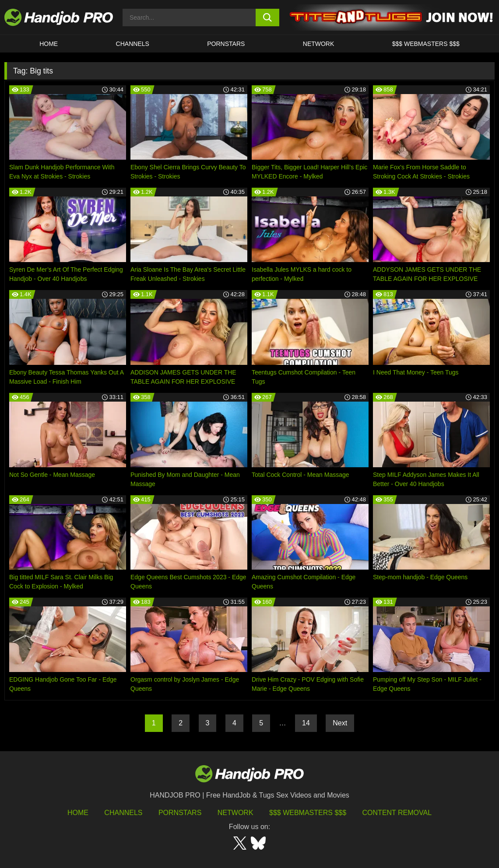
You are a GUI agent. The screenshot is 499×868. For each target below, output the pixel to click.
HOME (49, 44)
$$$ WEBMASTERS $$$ (426, 44)
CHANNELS (133, 44)
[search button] (267, 17)
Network (319, 44)
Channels (123, 813)
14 (306, 723)
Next (340, 723)
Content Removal (397, 813)
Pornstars (226, 44)
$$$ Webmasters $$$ (308, 813)
